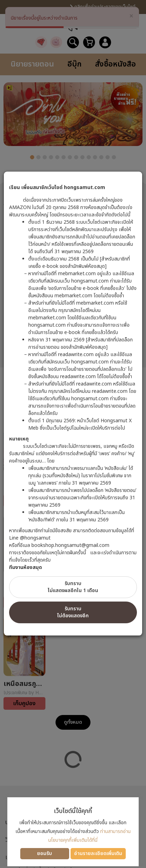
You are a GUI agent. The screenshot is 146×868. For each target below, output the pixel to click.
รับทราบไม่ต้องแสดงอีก (73, 612)
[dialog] (73, 434)
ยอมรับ (45, 853)
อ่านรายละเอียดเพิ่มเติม (98, 853)
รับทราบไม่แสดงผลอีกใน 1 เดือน (73, 587)
